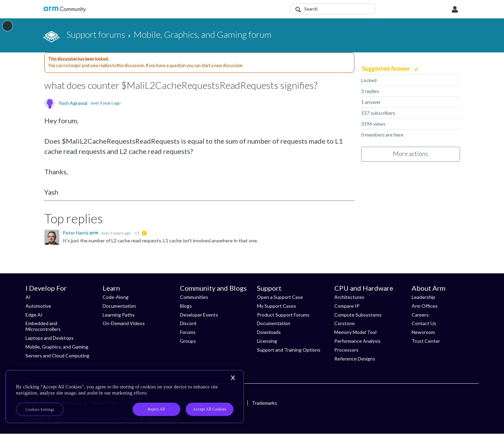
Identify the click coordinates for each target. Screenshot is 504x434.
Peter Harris (76, 233)
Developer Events (199, 315)
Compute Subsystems (358, 315)
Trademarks (264, 403)
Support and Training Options (289, 350)
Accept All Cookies (210, 409)
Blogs (186, 306)
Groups (188, 341)
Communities (194, 297)
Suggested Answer (386, 69)
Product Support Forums (283, 315)
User (455, 10)
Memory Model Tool (355, 332)
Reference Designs (355, 359)
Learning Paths (119, 315)
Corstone (345, 323)
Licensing (267, 341)
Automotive (38, 306)
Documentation (119, 306)
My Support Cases (277, 306)
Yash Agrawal (73, 103)
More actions (410, 154)
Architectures (349, 297)
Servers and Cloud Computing (57, 356)
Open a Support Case (280, 297)
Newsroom (423, 332)
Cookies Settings (40, 409)
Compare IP (347, 306)
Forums (188, 332)
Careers (420, 315)
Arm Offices (425, 306)
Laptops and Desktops (50, 338)
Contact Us (424, 323)
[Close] (233, 378)
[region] (125, 397)
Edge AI (34, 315)
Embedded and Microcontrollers (43, 326)
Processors (346, 350)
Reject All (156, 409)
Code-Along (116, 297)
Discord (188, 323)
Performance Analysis (357, 341)
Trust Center (426, 341)
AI (28, 297)
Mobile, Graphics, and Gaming (57, 347)
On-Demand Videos (124, 323)
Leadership (423, 297)
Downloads (269, 332)
